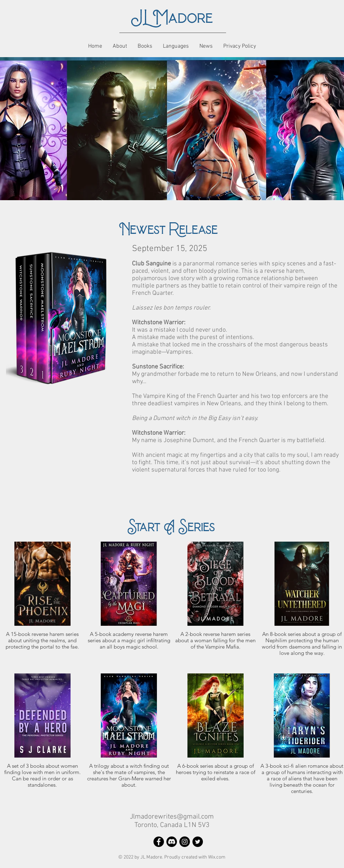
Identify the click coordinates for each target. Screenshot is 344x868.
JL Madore (172, 18)
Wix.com (217, 857)
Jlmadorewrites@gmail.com (172, 817)
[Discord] (172, 842)
